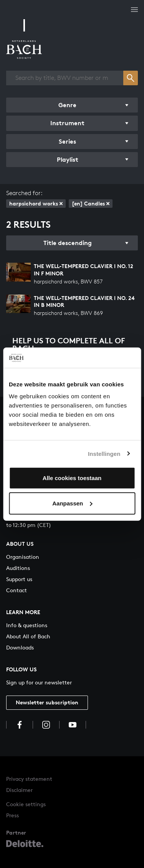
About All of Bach (28, 636)
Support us (19, 579)
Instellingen (104, 453)
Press (12, 815)
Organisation (23, 557)
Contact (17, 590)
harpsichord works (36, 203)
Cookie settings (26, 804)
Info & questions (27, 625)
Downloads (20, 647)
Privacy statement (29, 779)
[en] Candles (91, 203)
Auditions (18, 568)
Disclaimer (19, 790)
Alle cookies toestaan (72, 478)
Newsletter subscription (47, 702)
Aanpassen (72, 503)
